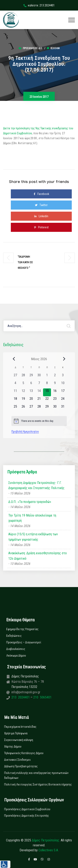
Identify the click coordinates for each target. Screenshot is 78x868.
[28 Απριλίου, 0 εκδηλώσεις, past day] (23, 377)
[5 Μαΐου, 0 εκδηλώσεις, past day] (23, 384)
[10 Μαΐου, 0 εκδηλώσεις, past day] (63, 384)
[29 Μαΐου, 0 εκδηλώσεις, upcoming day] (47, 408)
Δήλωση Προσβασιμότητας (21, 766)
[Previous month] (14, 359)
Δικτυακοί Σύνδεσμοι (17, 760)
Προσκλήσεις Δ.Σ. (33, 48)
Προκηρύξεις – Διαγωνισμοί (24, 642)
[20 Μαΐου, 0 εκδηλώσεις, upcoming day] (31, 400)
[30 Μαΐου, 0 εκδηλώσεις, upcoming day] (55, 408)
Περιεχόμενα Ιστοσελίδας (20, 727)
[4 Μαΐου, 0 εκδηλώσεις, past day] (15, 384)
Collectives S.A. (49, 850)
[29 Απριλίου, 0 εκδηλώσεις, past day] (31, 377)
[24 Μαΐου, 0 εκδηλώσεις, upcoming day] (63, 400)
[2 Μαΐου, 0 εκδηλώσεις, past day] (55, 377)
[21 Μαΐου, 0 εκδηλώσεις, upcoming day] (39, 400)
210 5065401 (42, 697)
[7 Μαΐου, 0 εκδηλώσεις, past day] (39, 384)
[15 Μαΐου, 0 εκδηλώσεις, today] (47, 392)
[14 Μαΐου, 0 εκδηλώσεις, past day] (39, 392)
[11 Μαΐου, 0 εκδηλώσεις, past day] (15, 392)
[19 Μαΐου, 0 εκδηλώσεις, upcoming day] (23, 400)
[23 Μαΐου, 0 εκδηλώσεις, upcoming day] (55, 400)
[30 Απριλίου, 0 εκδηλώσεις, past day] (39, 377)
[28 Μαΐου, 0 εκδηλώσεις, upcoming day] (39, 408)
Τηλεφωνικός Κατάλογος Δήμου (24, 753)
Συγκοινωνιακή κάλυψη (19, 740)
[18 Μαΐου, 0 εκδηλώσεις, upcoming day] (15, 400)
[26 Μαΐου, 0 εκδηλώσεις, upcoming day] (23, 408)
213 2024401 (21, 697)
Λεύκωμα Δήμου (16, 656)
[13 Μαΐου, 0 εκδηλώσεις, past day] (31, 392)
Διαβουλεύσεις (16, 649)
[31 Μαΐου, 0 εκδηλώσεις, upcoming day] (63, 408)
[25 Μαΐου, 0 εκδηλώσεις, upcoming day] (15, 408)
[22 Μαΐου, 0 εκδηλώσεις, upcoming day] (47, 400)
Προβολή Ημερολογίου (25, 432)
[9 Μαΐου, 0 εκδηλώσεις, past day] (55, 384)
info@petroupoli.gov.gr (26, 692)
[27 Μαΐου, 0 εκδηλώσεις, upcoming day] (31, 408)
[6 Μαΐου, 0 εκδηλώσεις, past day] (31, 384)
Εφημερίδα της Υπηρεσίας (22, 629)
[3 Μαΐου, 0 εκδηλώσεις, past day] (63, 377)
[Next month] (64, 359)
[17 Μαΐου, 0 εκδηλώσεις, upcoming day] (63, 392)
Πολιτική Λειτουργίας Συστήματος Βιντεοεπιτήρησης (38, 784)
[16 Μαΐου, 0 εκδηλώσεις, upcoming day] (55, 392)
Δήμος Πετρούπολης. (46, 840)
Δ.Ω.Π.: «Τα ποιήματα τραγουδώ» (30, 502)
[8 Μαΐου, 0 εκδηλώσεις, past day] (47, 384)
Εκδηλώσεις (14, 636)
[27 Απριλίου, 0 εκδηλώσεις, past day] (15, 377)
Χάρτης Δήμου (13, 747)
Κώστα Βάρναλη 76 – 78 (28, 682)
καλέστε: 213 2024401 (39, 5)
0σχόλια (53, 48)
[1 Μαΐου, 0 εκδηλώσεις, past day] (47, 377)
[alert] (39, 421)
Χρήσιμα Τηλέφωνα (16, 733)
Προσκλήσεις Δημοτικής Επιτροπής (27, 816)
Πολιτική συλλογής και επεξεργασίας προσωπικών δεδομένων (36, 775)
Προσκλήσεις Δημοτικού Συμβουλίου (27, 809)
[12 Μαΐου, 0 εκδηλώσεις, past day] (23, 392)
